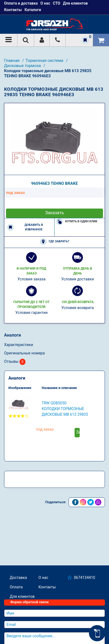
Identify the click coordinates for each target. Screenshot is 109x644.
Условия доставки (78, 279)
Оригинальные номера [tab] (24, 353)
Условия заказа (31, 279)
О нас (43, 578)
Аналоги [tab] (12, 335)
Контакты (13, 10)
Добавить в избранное (25, 227)
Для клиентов (22, 596)
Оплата (16, 587)
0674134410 (84, 578)
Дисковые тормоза (23, 66)
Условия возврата (78, 308)
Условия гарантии (32, 313)
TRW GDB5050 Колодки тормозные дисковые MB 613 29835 (65, 409)
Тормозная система (45, 61)
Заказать (55, 213)
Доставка (18, 578)
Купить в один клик (77, 222)
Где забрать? (54, 242)
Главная (12, 61)
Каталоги (33, 10)
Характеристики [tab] (19, 345)
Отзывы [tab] (15, 362)
